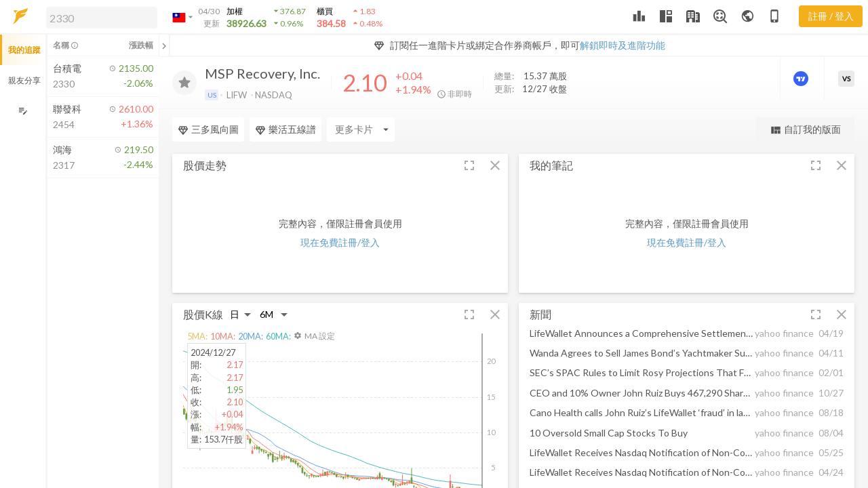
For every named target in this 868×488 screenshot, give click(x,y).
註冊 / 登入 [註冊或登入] (831, 16)
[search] (102, 18)
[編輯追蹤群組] (23, 111)
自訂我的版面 (805, 130)
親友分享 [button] (24, 80)
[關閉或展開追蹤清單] (164, 45)
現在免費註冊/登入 (340, 242)
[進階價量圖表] (802, 79)
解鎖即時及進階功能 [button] (623, 45)
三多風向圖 (208, 129)
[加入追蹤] (184, 83)
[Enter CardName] (361, 129)
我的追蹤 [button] (24, 50)
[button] (99, 17)
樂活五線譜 (285, 129)
